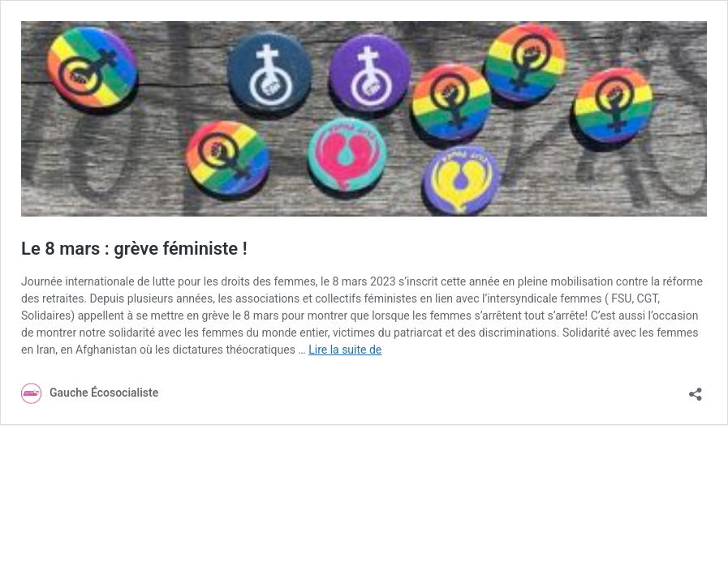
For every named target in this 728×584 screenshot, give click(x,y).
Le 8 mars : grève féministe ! (134, 249)
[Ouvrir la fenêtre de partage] (696, 389)
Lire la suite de (345, 350)
